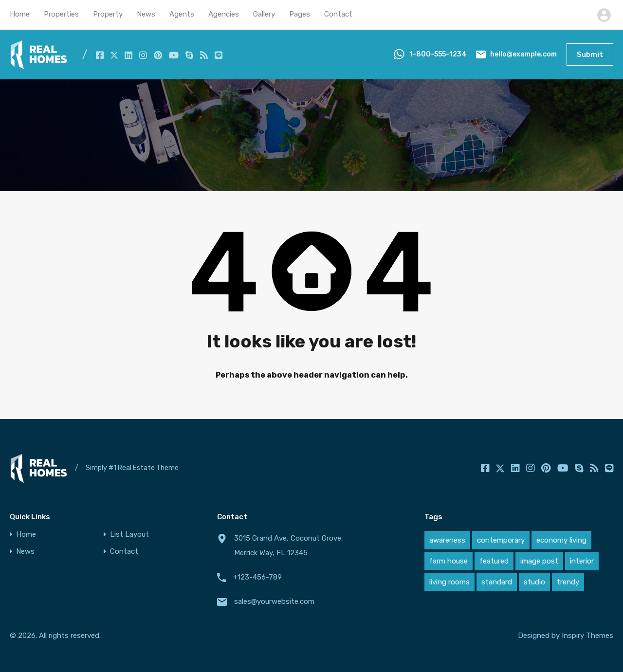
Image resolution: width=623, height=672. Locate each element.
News (146, 14)
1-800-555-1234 (438, 54)
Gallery (264, 14)
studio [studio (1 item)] (534, 582)
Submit (590, 54)
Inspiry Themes (587, 636)
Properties (61, 14)
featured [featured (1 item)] (494, 561)
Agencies (224, 14)
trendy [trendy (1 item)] (568, 582)
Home (20, 14)
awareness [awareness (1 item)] (447, 540)
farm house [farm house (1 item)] (449, 561)
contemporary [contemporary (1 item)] (501, 540)
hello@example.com (523, 54)
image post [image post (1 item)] (539, 561)
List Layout (129, 535)
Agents (182, 14)
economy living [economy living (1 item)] (561, 540)
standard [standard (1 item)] (497, 582)
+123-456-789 (257, 577)
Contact (338, 14)
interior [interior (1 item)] (582, 561)
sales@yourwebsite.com (274, 601)
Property (108, 14)
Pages (300, 14)
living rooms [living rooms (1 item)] (449, 582)
